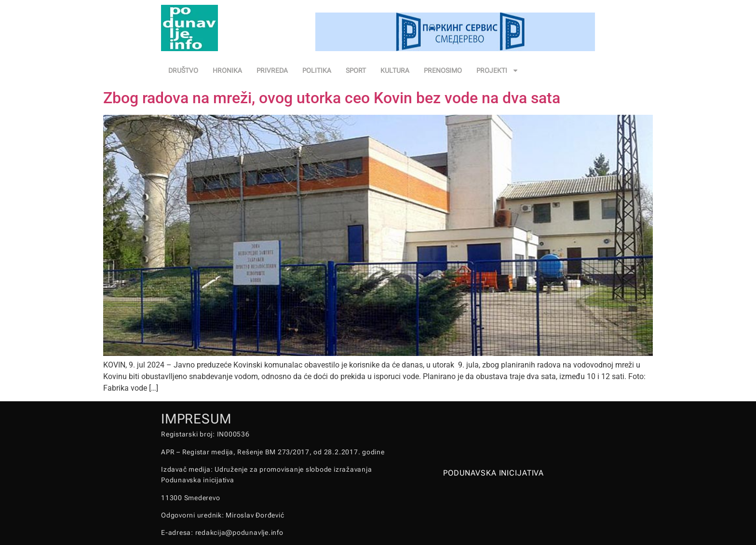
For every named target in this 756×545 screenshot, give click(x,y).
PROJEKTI (498, 70)
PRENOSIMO (443, 70)
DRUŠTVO (183, 70)
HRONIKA (227, 70)
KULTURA (395, 70)
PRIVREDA (272, 70)
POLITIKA (317, 70)
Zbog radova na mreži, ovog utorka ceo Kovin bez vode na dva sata (332, 98)
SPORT (356, 70)
